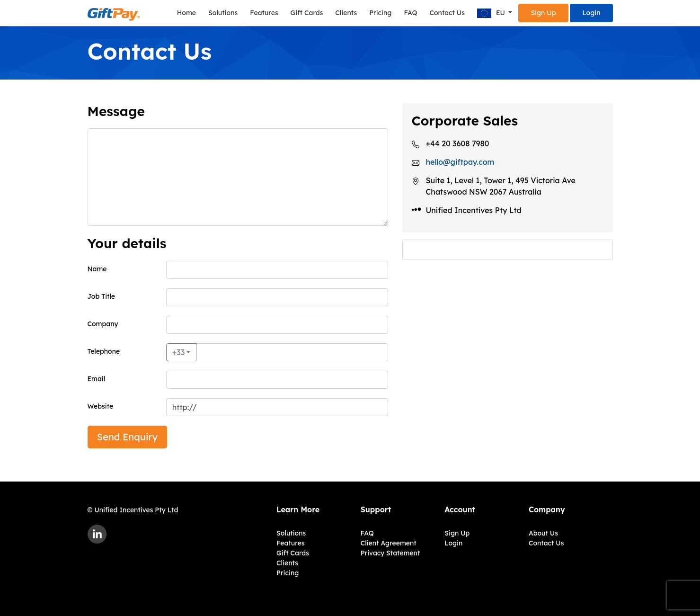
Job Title (102, 296)
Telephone (104, 351)
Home (186, 13)
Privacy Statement (390, 553)
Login (591, 13)
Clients (346, 13)
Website (101, 406)
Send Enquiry (128, 437)
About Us (543, 533)
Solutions (223, 13)
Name (97, 269)
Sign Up (543, 13)
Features (264, 13)
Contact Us (447, 13)
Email (97, 379)
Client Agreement (389, 543)
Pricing (380, 13)
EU (492, 13)
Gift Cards (307, 13)
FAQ (410, 13)
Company (103, 324)
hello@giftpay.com (460, 162)
